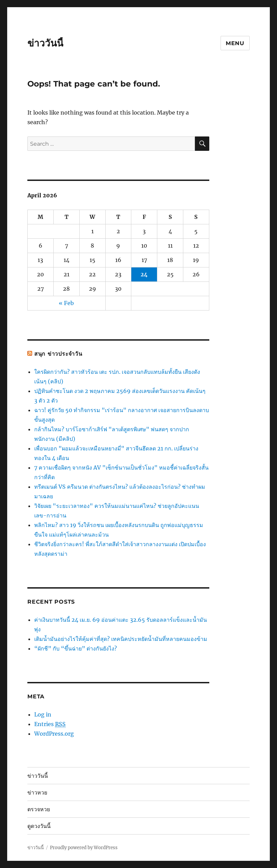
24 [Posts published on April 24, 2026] (144, 274)
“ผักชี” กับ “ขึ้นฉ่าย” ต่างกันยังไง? (76, 648)
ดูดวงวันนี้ (39, 826)
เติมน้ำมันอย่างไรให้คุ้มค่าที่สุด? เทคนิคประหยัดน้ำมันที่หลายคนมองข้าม (121, 639)
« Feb (66, 303)
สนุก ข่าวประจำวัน (58, 354)
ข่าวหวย (37, 793)
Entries (50, 724)
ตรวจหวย (39, 809)
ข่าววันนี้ (45, 43)
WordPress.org (54, 734)
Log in (43, 714)
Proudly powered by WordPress (84, 848)
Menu (235, 43)
